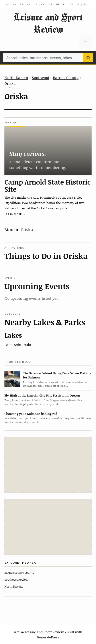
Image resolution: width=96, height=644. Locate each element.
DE (58, 4)
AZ (22, 4)
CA (36, 4)
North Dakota (16, 77)
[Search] (88, 58)
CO (43, 4)
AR (29, 4)
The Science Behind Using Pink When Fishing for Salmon (57, 375)
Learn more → (15, 214)
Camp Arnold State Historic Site (48, 185)
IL (91, 4)
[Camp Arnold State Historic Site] (48, 151)
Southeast (41, 77)
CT (51, 4)
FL (65, 4)
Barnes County (66, 77)
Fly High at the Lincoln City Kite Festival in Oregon (42, 395)
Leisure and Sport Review (48, 23)
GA (72, 4)
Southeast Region (16, 580)
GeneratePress (48, 637)
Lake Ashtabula (18, 345)
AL (8, 4)
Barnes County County (19, 573)
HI (78, 4)
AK (15, 4)
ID (85, 4)
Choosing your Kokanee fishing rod (31, 414)
